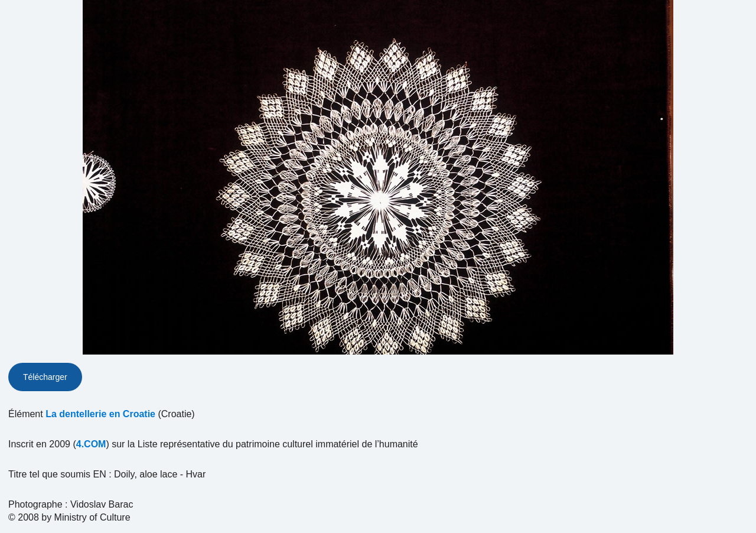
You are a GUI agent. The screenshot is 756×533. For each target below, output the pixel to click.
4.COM (91, 444)
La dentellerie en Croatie (100, 414)
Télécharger (45, 377)
